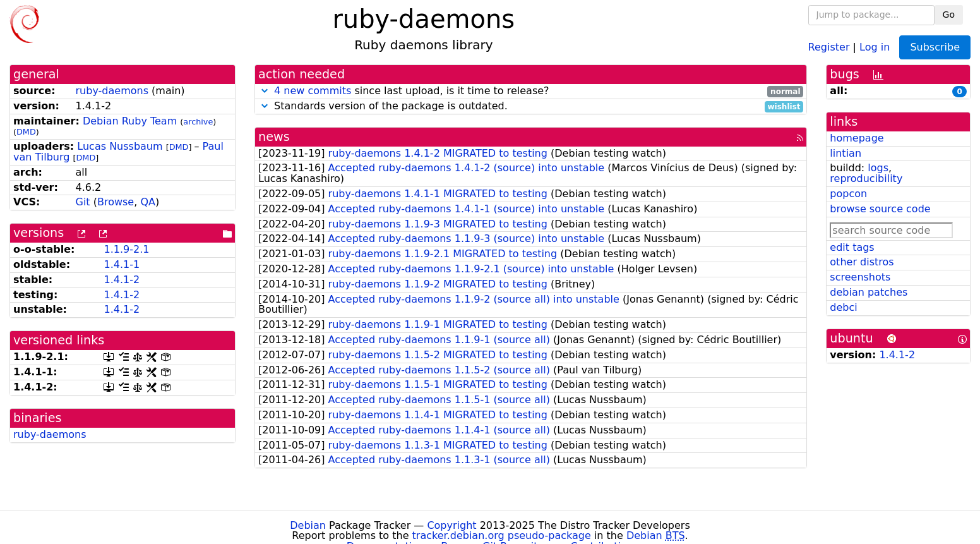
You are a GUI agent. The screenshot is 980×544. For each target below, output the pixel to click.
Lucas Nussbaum (120, 146)
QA (148, 202)
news (274, 137)
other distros (862, 262)
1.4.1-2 (122, 280)
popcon (848, 194)
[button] (265, 91)
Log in (875, 46)
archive (198, 122)
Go (949, 15)
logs (878, 168)
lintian (846, 153)
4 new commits (313, 91)
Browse (116, 202)
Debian (308, 525)
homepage (857, 138)
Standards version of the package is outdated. (531, 106)
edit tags (852, 247)
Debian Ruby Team (130, 121)
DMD (26, 132)
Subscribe (935, 47)
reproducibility (866, 178)
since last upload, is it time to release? (531, 91)
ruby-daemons (112, 91)
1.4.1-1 (122, 264)
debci (843, 307)
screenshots (860, 277)
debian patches (869, 292)
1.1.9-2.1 (126, 249)
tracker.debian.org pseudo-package (502, 535)
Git (83, 202)
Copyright (451, 525)
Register (829, 46)
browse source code (880, 209)
